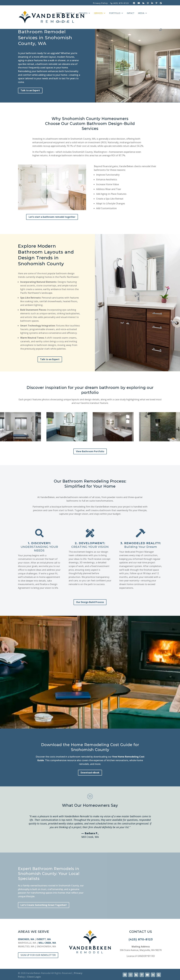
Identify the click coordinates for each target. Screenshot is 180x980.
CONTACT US (62, 22)
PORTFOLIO (115, 13)
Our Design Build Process (90, 602)
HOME (59, 13)
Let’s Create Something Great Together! (44, 905)
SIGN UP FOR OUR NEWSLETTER (38, 955)
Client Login (34, 977)
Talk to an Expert (30, 90)
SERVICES (98, 13)
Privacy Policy (100, 3)
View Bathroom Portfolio (90, 451)
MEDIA (141, 13)
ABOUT (69, 13)
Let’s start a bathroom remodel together (52, 217)
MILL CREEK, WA (47, 943)
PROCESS (83, 13)
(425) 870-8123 (141, 939)
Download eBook (90, 773)
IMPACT (131, 13)
